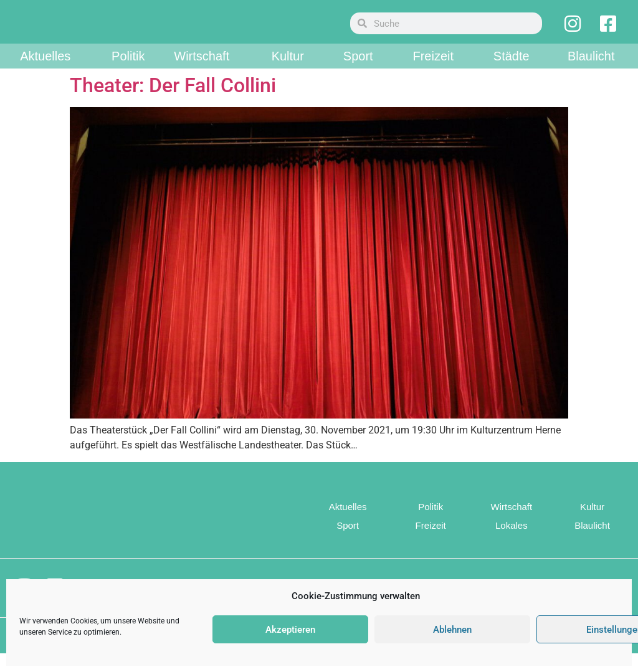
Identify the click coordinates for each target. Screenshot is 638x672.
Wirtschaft (202, 75)
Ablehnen (452, 630)
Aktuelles (45, 75)
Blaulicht (591, 75)
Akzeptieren (290, 630)
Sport (358, 75)
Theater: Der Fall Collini (173, 104)
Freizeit (433, 75)
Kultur (288, 75)
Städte (512, 75)
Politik (128, 75)
